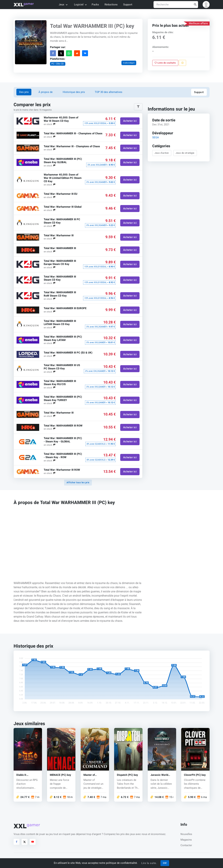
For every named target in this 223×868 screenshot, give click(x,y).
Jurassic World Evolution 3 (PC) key (160, 775)
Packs (95, 5)
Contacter (186, 845)
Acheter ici (130, 121)
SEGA (155, 137)
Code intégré (129, 63)
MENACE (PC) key (60, 775)
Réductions (111, 5)
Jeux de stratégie (185, 153)
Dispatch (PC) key (127, 775)
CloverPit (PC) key (195, 775)
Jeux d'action (162, 153)
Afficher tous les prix (78, 482)
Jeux (63, 5)
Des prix (24, 92)
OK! (165, 863)
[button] (206, 5)
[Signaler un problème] (182, 63)
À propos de (46, 92)
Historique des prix (74, 92)
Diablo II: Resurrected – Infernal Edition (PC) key (25, 775)
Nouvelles (186, 834)
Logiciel (80, 5)
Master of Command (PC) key (95, 775)
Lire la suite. (149, 863)
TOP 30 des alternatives (109, 92)
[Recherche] (176, 5)
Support (128, 5)
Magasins (186, 840)
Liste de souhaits (165, 63)
